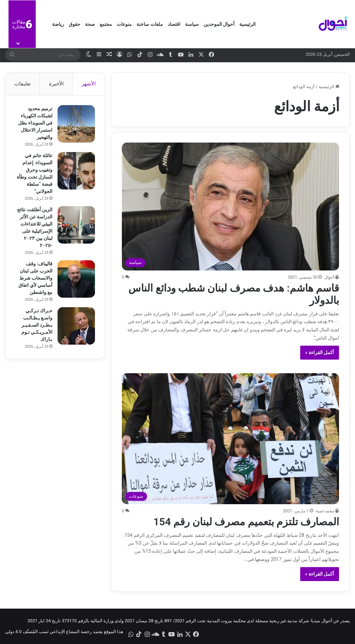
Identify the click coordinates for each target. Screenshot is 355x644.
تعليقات (22, 84)
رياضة (58, 24)
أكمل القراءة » (320, 352)
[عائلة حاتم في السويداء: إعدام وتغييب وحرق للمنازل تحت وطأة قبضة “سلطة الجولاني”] (76, 171)
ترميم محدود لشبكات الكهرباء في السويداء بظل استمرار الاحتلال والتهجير (35, 123)
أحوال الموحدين (219, 24)
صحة (90, 24)
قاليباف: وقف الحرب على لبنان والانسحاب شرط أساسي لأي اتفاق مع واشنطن (35, 279)
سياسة (192, 24)
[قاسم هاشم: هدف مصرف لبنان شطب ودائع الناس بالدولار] (231, 206)
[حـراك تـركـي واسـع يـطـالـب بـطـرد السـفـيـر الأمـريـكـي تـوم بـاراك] (76, 327)
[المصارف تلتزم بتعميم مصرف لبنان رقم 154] (231, 439)
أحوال (329, 277)
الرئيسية (247, 24)
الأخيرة (56, 84)
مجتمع (106, 24)
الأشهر (89, 84)
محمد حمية (325, 511)
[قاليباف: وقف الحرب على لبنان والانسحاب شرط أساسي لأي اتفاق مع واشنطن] (76, 280)
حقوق (75, 24)
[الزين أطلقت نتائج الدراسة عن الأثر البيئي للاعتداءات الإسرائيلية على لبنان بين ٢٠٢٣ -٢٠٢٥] (76, 226)
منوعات (124, 24)
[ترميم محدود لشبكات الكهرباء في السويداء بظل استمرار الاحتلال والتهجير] (76, 125)
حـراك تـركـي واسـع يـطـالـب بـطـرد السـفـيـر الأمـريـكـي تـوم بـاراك (36, 326)
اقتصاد (174, 24)
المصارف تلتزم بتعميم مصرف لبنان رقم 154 (246, 522)
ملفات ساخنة (150, 24)
